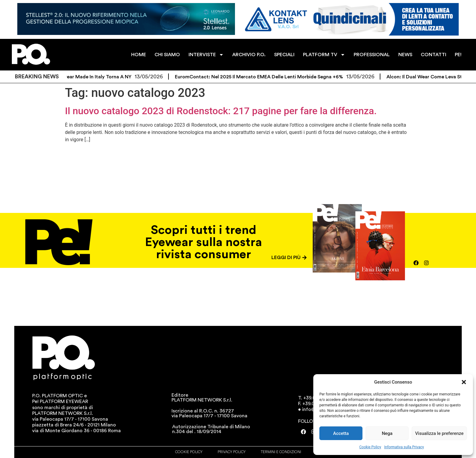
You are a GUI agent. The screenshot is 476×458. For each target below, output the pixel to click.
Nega (387, 433)
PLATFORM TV (324, 55)
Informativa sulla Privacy (404, 447)
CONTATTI (433, 55)
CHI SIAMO (167, 55)
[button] (464, 382)
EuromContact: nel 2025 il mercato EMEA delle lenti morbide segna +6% (263, 77)
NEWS (405, 55)
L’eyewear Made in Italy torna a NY (96, 77)
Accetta (341, 433)
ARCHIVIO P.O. (249, 55)
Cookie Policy (370, 447)
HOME (139, 55)
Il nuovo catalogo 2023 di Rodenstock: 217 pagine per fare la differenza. (221, 111)
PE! (458, 55)
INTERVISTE (206, 55)
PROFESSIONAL (372, 55)
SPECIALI (284, 55)
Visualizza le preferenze (439, 433)
